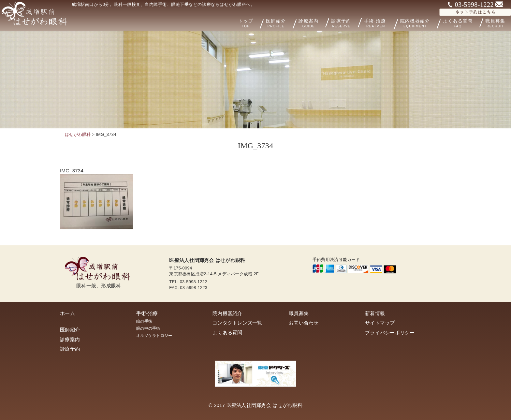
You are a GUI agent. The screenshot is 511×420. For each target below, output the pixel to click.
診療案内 (316, 22)
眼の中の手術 (148, 328)
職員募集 (299, 313)
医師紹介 (288, 23)
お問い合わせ (304, 323)
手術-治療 (384, 23)
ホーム (67, 313)
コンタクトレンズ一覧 (237, 323)
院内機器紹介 (423, 23)
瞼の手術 (144, 321)
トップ (258, 23)
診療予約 (348, 22)
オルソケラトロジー (154, 336)
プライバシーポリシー (390, 333)
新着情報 (375, 313)
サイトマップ (380, 323)
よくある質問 (462, 22)
